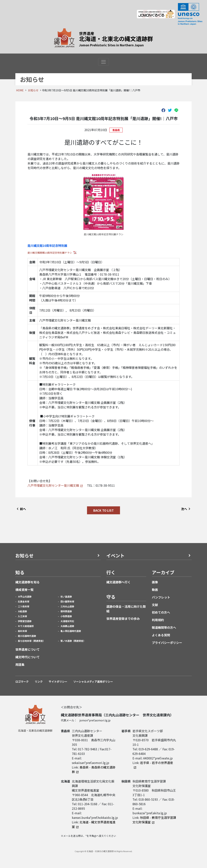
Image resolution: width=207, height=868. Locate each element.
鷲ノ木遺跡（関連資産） (73, 641)
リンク (39, 682)
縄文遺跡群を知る (27, 582)
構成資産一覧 (24, 590)
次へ (186, 509)
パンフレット (161, 597)
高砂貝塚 (22, 631)
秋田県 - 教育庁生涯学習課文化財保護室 (154, 820)
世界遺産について (27, 649)
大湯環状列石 (67, 621)
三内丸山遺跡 (67, 606)
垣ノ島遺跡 (66, 596)
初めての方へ (161, 612)
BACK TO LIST (103, 510)
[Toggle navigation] (103, 62)
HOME (20, 90)
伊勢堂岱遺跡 (25, 621)
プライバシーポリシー (167, 643)
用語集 (20, 664)
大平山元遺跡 (25, 596)
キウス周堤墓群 (26, 626)
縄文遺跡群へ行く (118, 582)
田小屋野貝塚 (67, 601)
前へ (21, 509)
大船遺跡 (22, 611)
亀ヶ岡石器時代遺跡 (71, 631)
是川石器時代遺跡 (27, 636)
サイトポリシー (58, 682)
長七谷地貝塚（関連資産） (31, 641)
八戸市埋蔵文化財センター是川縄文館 (53, 485)
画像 (155, 582)
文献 (155, 605)
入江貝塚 (22, 616)
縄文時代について (27, 657)
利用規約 (158, 620)
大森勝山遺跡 (67, 626)
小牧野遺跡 (66, 616)
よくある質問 (161, 635)
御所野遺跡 (66, 611)
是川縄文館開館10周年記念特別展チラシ (50, 253)
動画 (155, 590)
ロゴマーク (22, 682)
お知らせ (33, 90)
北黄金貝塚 (24, 601)
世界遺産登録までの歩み (123, 619)
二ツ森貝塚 (24, 606)
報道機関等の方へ (164, 627)
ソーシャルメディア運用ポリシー (93, 682)
